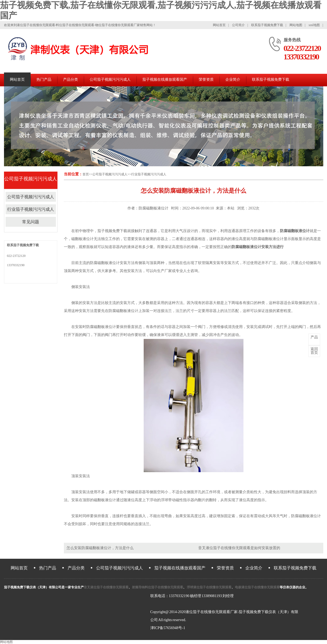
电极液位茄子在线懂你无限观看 (257, 587)
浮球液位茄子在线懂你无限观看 (209, 587)
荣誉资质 (206, 80)
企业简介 (233, 80)
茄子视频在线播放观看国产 (165, 80)
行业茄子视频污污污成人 (149, 174)
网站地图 (296, 25)
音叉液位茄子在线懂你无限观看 (106, 587)
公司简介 (238, 25)
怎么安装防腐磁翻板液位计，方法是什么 (100, 548)
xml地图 (314, 25)
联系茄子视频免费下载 (267, 25)
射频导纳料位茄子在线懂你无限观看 (158, 587)
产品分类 (71, 80)
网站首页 (219, 25)
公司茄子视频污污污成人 (110, 80)
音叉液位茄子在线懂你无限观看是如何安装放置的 (239, 548)
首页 (86, 174)
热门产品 (44, 80)
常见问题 (31, 222)
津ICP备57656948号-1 (168, 628)
